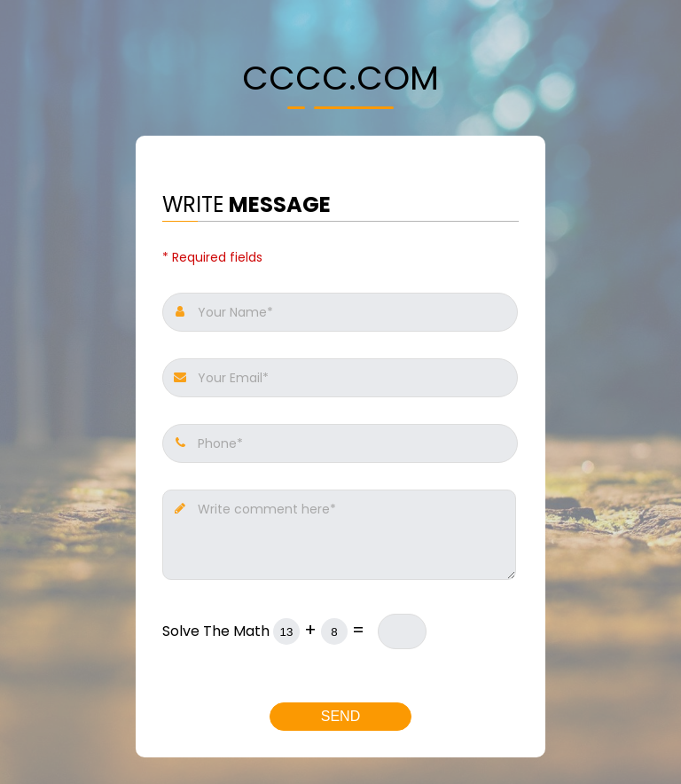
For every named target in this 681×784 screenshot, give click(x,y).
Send (340, 716)
